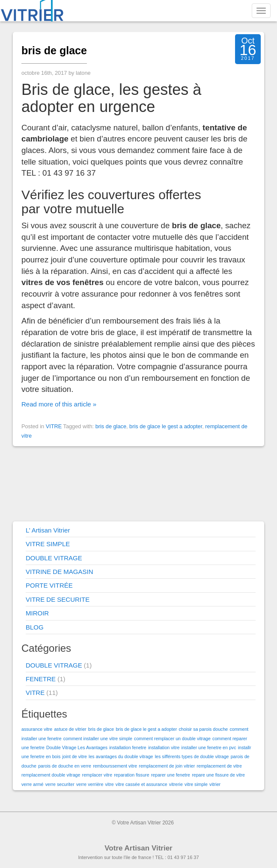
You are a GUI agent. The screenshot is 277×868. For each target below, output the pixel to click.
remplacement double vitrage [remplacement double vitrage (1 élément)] (51, 775)
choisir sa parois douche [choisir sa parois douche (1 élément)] (203, 729)
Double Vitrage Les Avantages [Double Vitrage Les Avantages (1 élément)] (77, 747)
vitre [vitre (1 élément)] (110, 784)
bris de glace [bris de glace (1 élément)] (101, 729)
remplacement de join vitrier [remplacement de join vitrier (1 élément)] (167, 766)
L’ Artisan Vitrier (48, 530)
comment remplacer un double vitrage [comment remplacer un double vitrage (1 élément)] (172, 739)
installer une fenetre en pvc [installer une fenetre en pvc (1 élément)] (209, 747)
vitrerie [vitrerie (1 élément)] (176, 784)
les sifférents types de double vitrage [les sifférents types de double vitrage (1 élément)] (192, 756)
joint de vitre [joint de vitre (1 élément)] (74, 756)
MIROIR (37, 613)
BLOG (35, 627)
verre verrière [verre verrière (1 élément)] (90, 784)
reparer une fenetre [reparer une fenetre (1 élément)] (171, 775)
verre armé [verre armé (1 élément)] (33, 784)
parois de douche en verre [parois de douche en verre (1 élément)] (65, 766)
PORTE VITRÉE (49, 585)
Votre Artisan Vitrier (138, 848)
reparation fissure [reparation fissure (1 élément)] (131, 775)
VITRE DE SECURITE (58, 599)
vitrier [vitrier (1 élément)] (215, 784)
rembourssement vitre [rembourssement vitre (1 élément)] (115, 766)
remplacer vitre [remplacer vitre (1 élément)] (97, 775)
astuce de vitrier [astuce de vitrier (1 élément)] (70, 729)
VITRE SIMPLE (48, 544)
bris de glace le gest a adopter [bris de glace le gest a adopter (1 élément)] (146, 729)
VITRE (54, 426)
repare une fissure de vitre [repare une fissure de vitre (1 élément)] (218, 775)
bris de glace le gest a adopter (166, 426)
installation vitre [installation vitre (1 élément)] (164, 747)
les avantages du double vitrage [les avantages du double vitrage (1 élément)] (121, 756)
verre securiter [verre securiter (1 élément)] (60, 784)
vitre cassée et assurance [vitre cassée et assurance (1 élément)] (141, 784)
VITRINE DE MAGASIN (60, 572)
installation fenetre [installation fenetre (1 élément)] (128, 747)
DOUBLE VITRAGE (54, 558)
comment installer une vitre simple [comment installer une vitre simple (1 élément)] (98, 739)
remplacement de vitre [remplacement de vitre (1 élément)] (219, 766)
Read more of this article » (59, 404)
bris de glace (54, 50)
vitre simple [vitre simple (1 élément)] (196, 784)
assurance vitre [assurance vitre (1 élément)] (37, 729)
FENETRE (41, 679)
